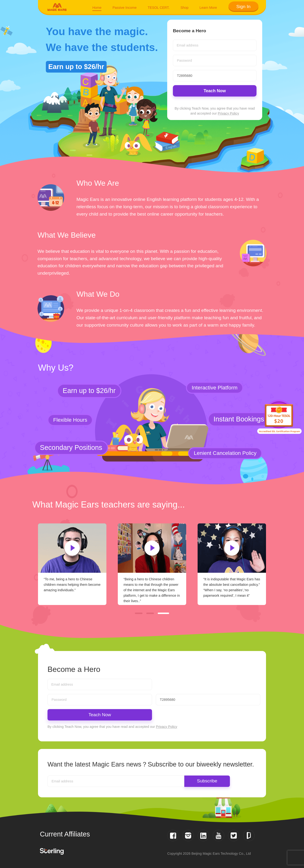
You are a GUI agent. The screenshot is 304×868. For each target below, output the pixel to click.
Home (97, 8)
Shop (185, 8)
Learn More (208, 8)
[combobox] (215, 45)
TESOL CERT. (159, 8)
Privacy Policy (228, 113)
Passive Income (125, 8)
